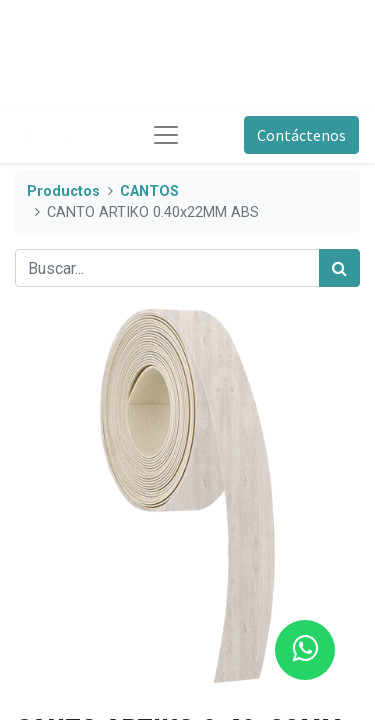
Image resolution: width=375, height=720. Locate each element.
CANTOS (149, 191)
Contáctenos (301, 135)
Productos (63, 191)
